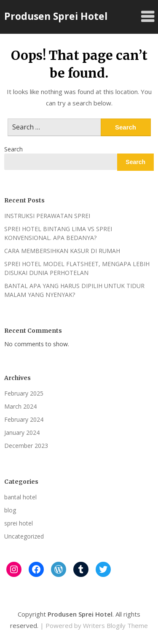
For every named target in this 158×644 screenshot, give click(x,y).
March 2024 (20, 406)
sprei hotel (19, 523)
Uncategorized (24, 536)
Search (13, 149)
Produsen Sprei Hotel (56, 16)
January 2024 (22, 432)
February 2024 (24, 419)
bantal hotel (20, 497)
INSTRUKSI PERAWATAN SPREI (47, 216)
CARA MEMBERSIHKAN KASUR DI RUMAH (62, 251)
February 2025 (24, 393)
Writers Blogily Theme (115, 625)
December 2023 (26, 446)
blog (10, 510)
